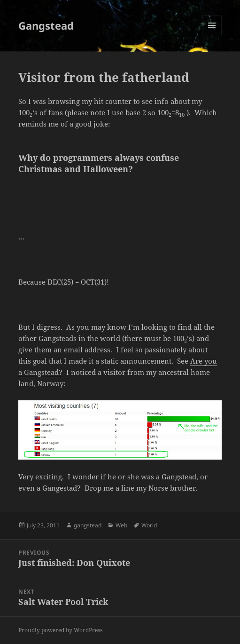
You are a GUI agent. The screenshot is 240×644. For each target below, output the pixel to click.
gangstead (88, 525)
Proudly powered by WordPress (60, 630)
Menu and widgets (212, 35)
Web (121, 525)
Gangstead (46, 25)
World (149, 525)
